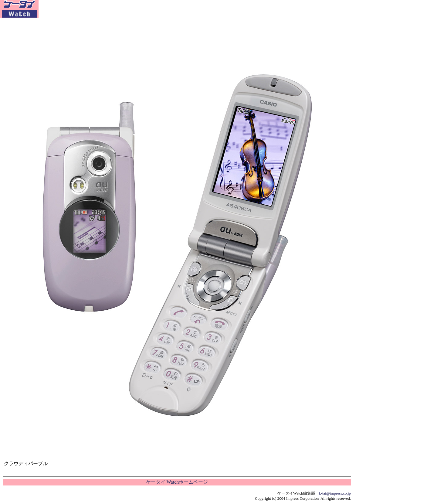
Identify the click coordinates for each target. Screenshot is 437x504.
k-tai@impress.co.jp (335, 493)
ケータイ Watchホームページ (177, 482)
